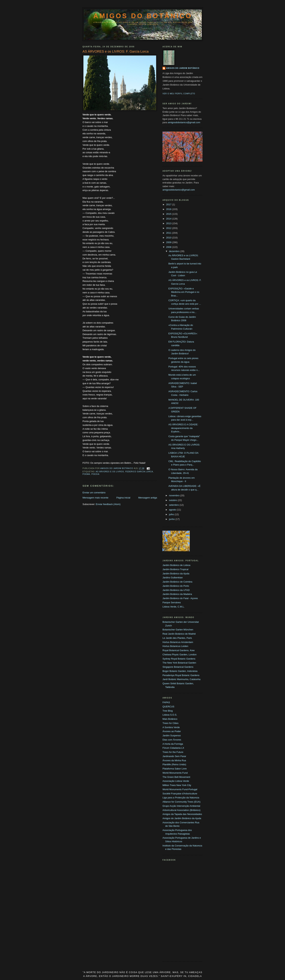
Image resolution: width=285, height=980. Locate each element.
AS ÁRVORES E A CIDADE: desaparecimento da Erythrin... (183, 428)
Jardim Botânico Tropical (175, 569)
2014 (169, 219)
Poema (86, 474)
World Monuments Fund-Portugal (180, 789)
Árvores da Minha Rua (174, 760)
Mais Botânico (170, 719)
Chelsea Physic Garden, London (179, 655)
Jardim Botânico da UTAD (176, 590)
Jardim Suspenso (172, 736)
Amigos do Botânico (143, 16)
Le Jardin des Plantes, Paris (177, 638)
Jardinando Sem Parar (174, 756)
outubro (173, 500)
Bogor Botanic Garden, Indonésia (180, 671)
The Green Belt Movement (176, 777)
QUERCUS (168, 707)
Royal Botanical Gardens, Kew (178, 650)
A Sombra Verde (171, 727)
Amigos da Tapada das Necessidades (182, 814)
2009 (169, 242)
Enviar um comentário (94, 493)
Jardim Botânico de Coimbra (177, 582)
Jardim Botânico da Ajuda (176, 574)
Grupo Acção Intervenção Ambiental (181, 806)
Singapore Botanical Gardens (178, 667)
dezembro (175, 251)
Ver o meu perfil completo (179, 94)
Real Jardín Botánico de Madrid (179, 634)
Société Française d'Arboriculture (180, 794)
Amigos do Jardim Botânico (183, 68)
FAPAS (166, 702)
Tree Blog (168, 711)
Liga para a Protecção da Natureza (181, 798)
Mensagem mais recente (95, 498)
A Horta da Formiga (173, 744)
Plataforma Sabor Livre (175, 769)
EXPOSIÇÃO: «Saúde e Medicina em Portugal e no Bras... (184, 292)
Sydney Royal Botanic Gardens (179, 659)
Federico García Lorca (139, 472)
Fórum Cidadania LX (173, 748)
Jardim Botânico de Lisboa (176, 565)
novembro (175, 495)
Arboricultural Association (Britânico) (181, 810)
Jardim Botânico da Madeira (177, 594)
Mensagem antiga (148, 498)
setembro (174, 505)
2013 (169, 223)
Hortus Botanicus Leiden (175, 646)
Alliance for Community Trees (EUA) (181, 802)
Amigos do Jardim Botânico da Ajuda (182, 818)
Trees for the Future (173, 752)
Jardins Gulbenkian (173, 578)
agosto (173, 510)
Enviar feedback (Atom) (108, 504)
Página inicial (123, 498)
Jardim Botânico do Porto (176, 586)
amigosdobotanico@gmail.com (184, 122)
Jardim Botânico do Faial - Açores (180, 598)
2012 (169, 228)
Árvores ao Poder (172, 731)
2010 (169, 238)
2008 (169, 247)
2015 (169, 214)
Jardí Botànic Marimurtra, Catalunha (181, 679)
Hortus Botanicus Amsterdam (178, 642)
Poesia (95, 474)
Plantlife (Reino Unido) (174, 764)
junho (172, 519)
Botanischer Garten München (178, 630)
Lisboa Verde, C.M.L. (173, 607)
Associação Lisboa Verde (176, 781)
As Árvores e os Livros (110, 472)
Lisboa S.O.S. (170, 715)
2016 (169, 209)
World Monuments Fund (175, 773)
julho (172, 514)
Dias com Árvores (172, 740)
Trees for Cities (170, 723)
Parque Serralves (172, 602)
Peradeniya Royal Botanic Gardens (181, 675)
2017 (169, 204)
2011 (169, 233)
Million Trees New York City (177, 785)
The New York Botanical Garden (179, 663)
